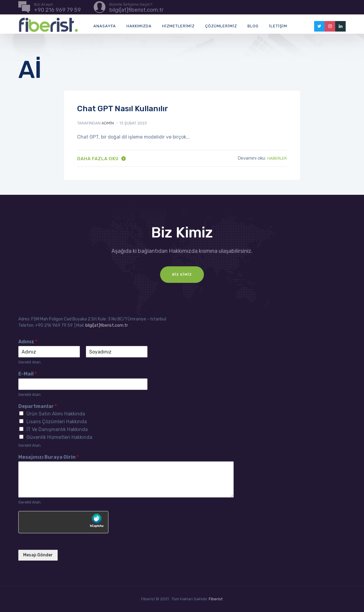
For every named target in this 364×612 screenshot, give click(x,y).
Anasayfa (105, 26)
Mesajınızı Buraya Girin (49, 457)
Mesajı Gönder (38, 555)
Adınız (28, 342)
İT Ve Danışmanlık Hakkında (57, 429)
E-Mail (27, 374)
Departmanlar (38, 406)
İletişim (278, 26)
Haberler (277, 158)
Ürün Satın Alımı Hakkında (56, 414)
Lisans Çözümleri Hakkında (57, 422)
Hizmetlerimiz (178, 26)
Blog (253, 26)
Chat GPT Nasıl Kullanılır (123, 109)
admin (108, 123)
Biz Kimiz (182, 274)
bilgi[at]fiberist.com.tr (107, 325)
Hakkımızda (139, 26)
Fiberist (216, 599)
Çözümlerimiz (221, 26)
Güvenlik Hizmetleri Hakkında (59, 437)
